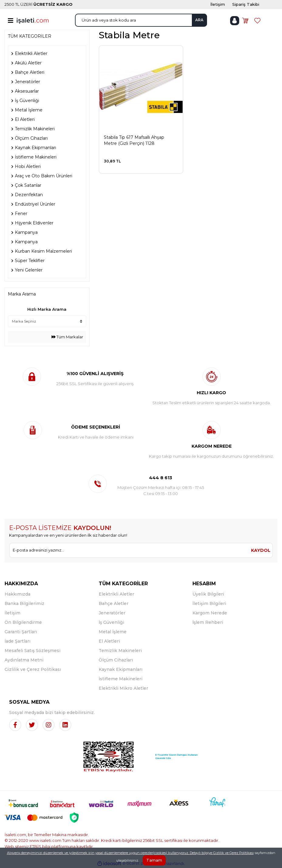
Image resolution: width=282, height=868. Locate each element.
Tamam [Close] (154, 860)
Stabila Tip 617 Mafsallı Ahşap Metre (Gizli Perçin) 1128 (134, 140)
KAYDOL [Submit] (261, 550)
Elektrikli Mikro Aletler (123, 688)
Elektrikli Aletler (116, 594)
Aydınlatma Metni (24, 660)
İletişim (12, 613)
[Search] (141, 20)
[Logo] (33, 20)
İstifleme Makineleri (121, 679)
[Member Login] (235, 21)
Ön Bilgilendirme (23, 622)
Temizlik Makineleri (120, 651)
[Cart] (245, 21)
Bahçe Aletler (114, 603)
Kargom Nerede (210, 613)
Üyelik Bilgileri (208, 594)
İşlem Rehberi (208, 622)
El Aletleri (109, 641)
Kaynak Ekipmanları (121, 669)
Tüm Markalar (67, 337)
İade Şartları (17, 641)
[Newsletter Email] (129, 550)
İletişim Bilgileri (209, 603)
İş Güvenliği (111, 622)
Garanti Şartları (21, 632)
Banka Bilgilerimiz (24, 603)
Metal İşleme (113, 632)
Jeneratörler (112, 613)
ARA (199, 20)
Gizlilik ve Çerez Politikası (33, 669)
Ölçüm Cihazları (116, 660)
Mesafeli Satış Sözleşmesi (32, 651)
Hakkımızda (17, 594)
